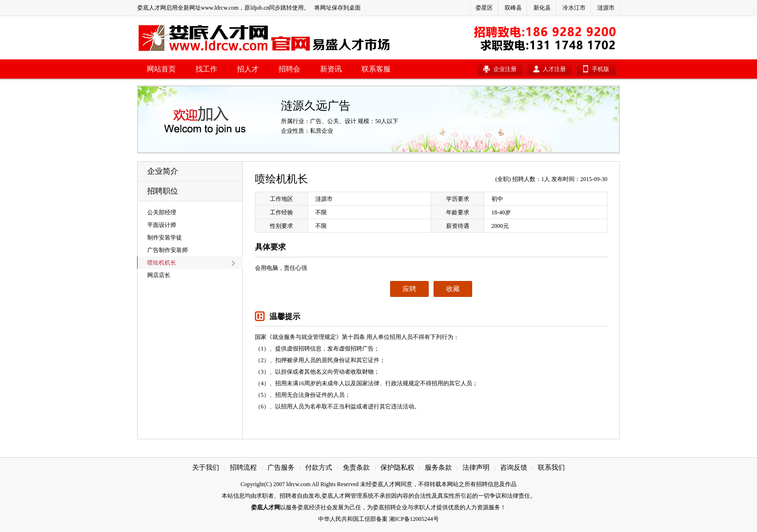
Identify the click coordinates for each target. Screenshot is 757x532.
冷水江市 (574, 8)
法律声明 (476, 468)
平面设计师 (162, 225)
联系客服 (376, 69)
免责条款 (356, 468)
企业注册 (505, 69)
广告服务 (281, 468)
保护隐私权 (397, 468)
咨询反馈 (514, 468)
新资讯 (331, 69)
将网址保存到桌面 (337, 8)
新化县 (542, 8)
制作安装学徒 (165, 238)
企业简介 (163, 171)
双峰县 (513, 8)
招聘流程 (243, 468)
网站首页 (161, 69)
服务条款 (438, 468)
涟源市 (606, 8)
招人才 (248, 69)
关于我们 (206, 468)
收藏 (453, 289)
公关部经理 (162, 212)
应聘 (409, 289)
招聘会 (289, 69)
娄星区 (484, 8)
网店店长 (159, 275)
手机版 (601, 69)
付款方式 (319, 468)
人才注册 (554, 69)
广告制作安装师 (168, 250)
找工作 (206, 69)
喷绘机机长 (162, 263)
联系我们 (551, 468)
